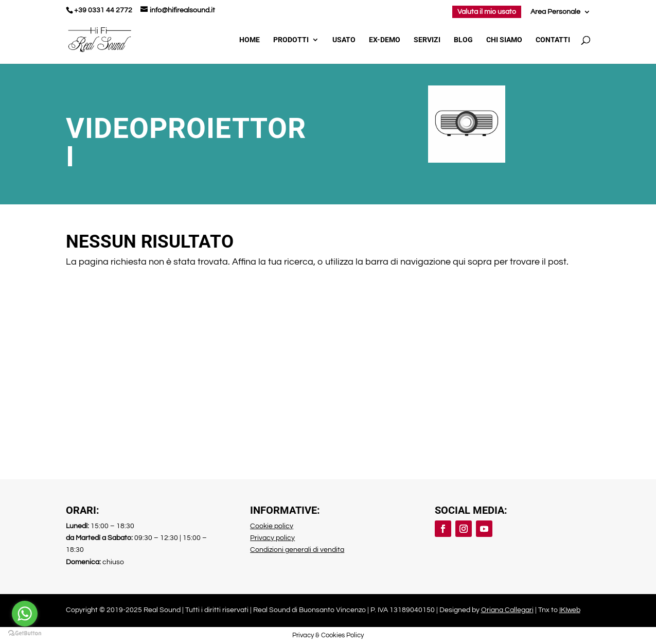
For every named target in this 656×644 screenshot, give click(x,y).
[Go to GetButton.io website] (25, 633)
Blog (463, 40)
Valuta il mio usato (487, 12)
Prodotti (291, 40)
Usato (344, 40)
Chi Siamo (504, 40)
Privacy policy (272, 538)
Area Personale (555, 12)
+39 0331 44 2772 (103, 10)
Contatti (553, 40)
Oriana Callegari (507, 610)
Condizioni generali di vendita (297, 550)
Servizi (427, 40)
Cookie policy (272, 526)
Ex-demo (385, 40)
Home (250, 40)
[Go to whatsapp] (25, 614)
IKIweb (570, 610)
